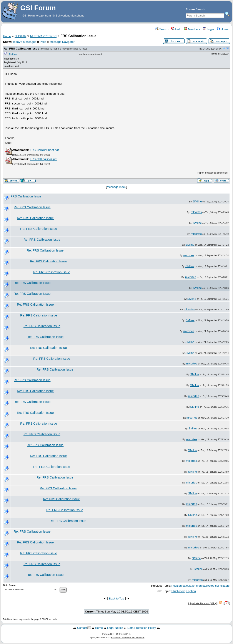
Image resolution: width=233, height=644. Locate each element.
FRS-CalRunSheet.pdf (44, 150)
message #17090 (78, 49)
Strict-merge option (184, 591)
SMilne (13, 54)
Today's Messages (24, 42)
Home (222, 29)
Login (208, 29)
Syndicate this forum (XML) (203, 603)
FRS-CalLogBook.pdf (43, 159)
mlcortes (196, 212)
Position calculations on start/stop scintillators (201, 586)
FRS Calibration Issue (26, 196)
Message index (116, 187)
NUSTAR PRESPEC (43, 36)
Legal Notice (115, 628)
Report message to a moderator (213, 173)
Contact (82, 628)
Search (162, 29)
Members (192, 29)
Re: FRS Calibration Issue (21, 49)
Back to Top (116, 598)
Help (176, 29)
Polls (43, 42)
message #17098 (49, 49)
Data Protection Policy (142, 628)
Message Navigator (62, 42)
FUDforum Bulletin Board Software (128, 638)
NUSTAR (20, 36)
